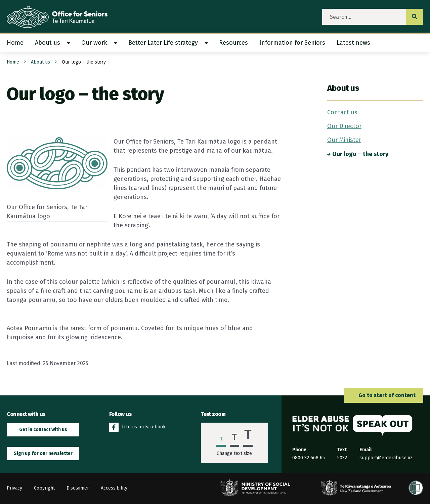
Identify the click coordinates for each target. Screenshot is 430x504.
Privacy (14, 488)
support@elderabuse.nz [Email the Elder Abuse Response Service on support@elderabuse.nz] (386, 458)
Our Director (344, 126)
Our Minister (344, 140)
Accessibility (114, 488)
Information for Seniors (292, 43)
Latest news (353, 43)
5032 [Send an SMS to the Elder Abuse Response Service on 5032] (342, 458)
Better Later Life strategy (163, 43)
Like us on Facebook (137, 427)
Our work (94, 43)
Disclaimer (78, 488)
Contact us (342, 112)
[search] (364, 17)
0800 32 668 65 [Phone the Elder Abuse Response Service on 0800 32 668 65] (309, 458)
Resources (233, 43)
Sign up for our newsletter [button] (43, 453)
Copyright (44, 488)
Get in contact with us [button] (43, 430)
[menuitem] (18, 43)
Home (15, 43)
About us (48, 43)
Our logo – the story (358, 154)
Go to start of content (384, 395)
